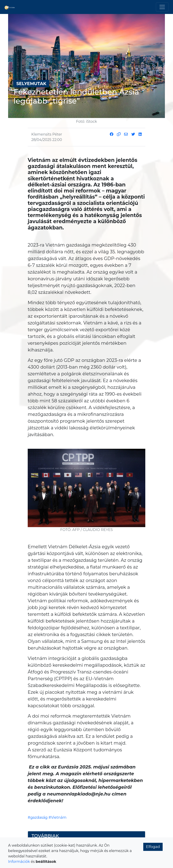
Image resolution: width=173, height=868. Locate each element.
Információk (19, 862)
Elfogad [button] (153, 847)
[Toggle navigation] (162, 7)
